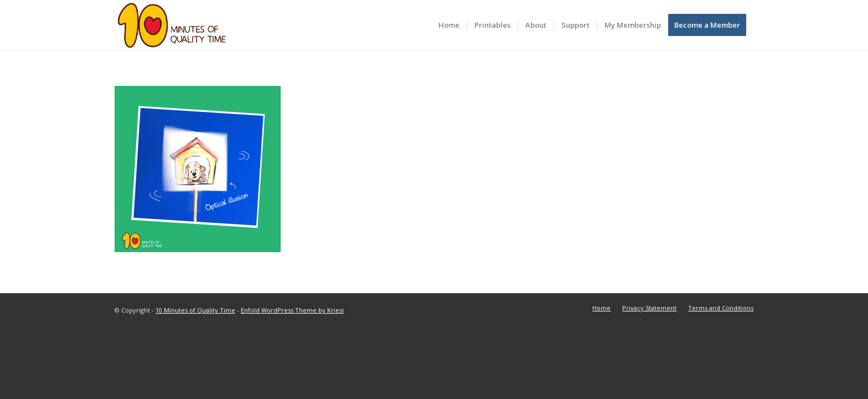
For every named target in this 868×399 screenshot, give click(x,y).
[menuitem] (449, 25)
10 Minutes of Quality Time (195, 310)
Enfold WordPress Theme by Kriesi (292, 310)
